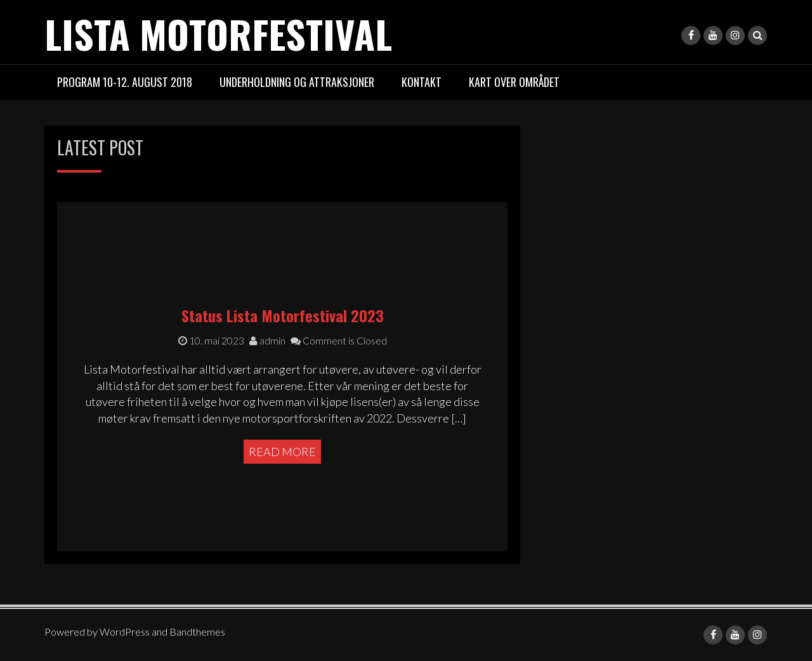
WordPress (125, 632)
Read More (282, 452)
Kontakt (422, 82)
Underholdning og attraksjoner (297, 82)
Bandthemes (197, 632)
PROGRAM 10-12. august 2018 (125, 82)
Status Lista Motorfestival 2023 (283, 315)
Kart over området (514, 82)
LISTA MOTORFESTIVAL (218, 33)
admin (267, 340)
